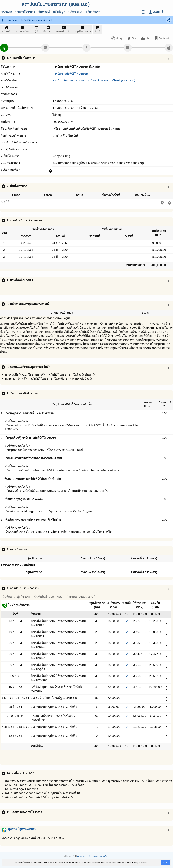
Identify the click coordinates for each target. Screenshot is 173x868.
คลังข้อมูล (59, 12)
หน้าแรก (7, 12)
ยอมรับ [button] (165, 863)
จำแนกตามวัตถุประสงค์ (81, 597)
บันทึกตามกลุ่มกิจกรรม (17, 597)
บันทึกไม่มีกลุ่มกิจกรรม (48, 597)
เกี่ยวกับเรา (93, 12)
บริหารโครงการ (25, 12)
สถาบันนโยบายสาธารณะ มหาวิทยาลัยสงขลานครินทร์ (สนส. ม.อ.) (94, 81)
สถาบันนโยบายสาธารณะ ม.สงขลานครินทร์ (93, 856)
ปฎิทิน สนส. (76, 12)
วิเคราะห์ (44, 12)
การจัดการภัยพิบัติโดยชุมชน (70, 74)
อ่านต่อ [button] (144, 863)
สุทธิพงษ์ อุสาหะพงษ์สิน (22, 829)
